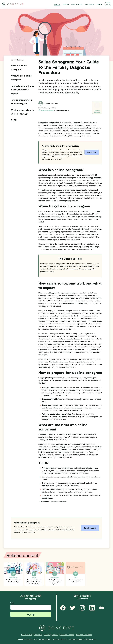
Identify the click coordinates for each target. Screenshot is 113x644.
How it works (27, 635)
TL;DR (14, 120)
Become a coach (67, 635)
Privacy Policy (45, 639)
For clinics (38, 635)
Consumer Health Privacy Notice (82, 639)
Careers (55, 635)
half (46, 444)
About (47, 635)
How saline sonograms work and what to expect (22, 90)
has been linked (70, 249)
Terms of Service (60, 639)
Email (12, 603)
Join (108, 4)
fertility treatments (67, 125)
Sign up (31, 614)
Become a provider (84, 635)
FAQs (35, 639)
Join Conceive (90, 528)
